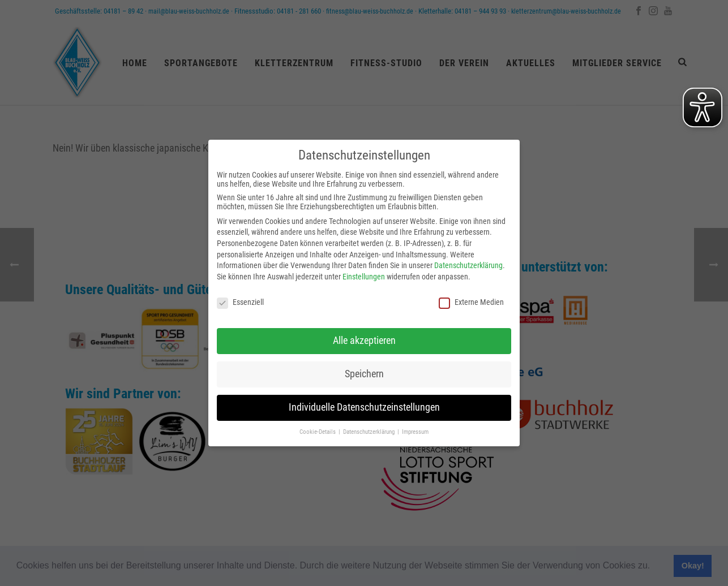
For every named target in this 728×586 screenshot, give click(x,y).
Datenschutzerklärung (468, 265)
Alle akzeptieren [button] (364, 341)
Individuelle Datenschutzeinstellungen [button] (364, 407)
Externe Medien (471, 302)
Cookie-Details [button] (318, 432)
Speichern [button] (364, 374)
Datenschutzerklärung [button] (370, 432)
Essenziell (240, 302)
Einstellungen (364, 277)
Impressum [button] (415, 432)
